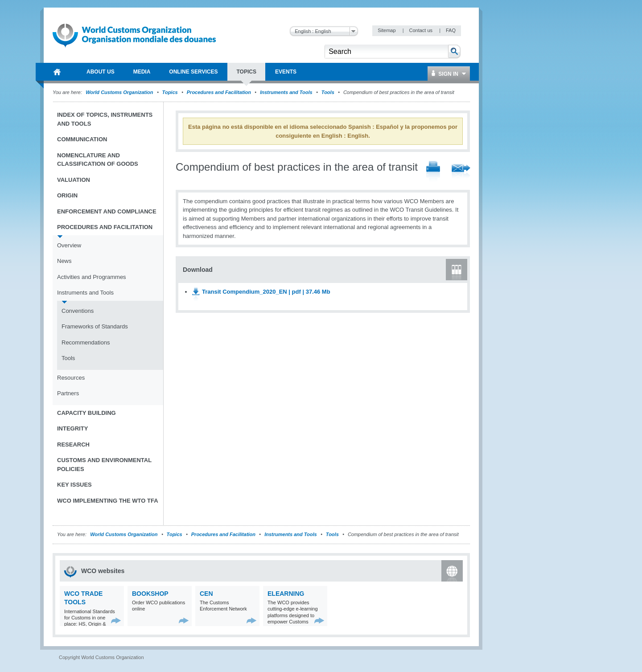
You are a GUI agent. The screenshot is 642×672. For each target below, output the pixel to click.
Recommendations (86, 342)
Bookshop (150, 594)
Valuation (74, 180)
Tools (328, 92)
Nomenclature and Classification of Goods (98, 160)
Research (73, 445)
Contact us (421, 30)
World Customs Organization (120, 92)
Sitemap (387, 30)
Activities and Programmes (92, 277)
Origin (67, 195)
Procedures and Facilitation (219, 92)
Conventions (78, 311)
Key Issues (74, 485)
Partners (68, 393)
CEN (206, 594)
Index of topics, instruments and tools (105, 119)
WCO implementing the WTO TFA (108, 501)
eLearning (286, 594)
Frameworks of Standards (95, 326)
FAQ (451, 30)
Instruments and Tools (286, 92)
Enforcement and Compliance (107, 211)
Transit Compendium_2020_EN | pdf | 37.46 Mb (266, 292)
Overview (69, 245)
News (64, 261)
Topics (170, 92)
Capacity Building (86, 413)
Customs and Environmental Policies (104, 465)
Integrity (72, 428)
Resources (71, 378)
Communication (82, 139)
